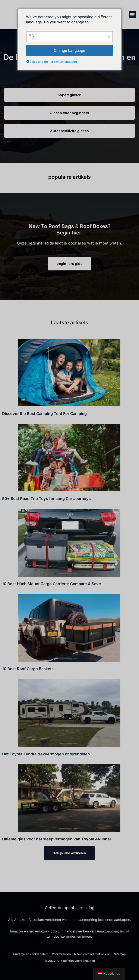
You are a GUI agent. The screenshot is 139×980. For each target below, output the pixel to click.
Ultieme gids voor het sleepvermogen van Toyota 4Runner (57, 839)
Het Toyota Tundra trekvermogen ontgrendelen (46, 754)
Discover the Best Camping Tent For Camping (44, 414)
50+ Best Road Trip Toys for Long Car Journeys (46, 499)
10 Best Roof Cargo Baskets (28, 669)
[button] (132, 14)
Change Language (69, 50)
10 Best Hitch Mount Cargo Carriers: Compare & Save (52, 584)
